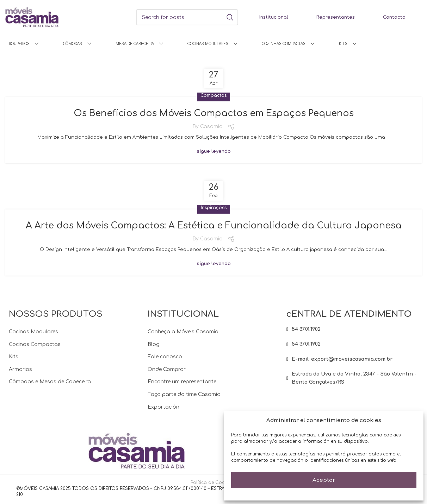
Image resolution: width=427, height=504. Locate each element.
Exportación (163, 410)
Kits (14, 360)
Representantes (336, 17)
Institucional (274, 17)
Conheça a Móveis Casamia (183, 335)
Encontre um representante (182, 385)
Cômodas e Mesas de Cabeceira (50, 385)
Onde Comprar (167, 372)
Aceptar (324, 480)
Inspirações (214, 210)
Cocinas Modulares (33, 335)
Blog (154, 347)
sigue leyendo (214, 153)
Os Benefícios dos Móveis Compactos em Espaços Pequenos (214, 114)
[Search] (187, 17)
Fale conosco (165, 360)
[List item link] (352, 332)
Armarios (20, 372)
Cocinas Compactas (35, 347)
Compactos (213, 95)
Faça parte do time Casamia (184, 397)
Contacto (394, 17)
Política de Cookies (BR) (217, 486)
